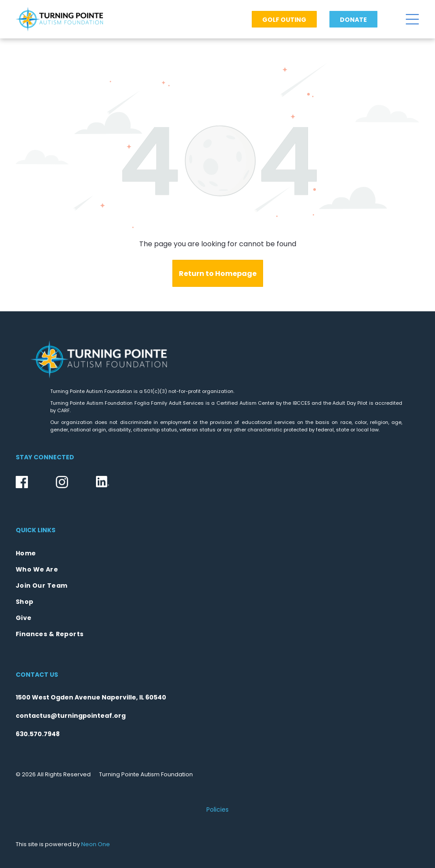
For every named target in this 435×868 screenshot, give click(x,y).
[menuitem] (217, 553)
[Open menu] (412, 19)
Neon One (96, 844)
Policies (217, 809)
